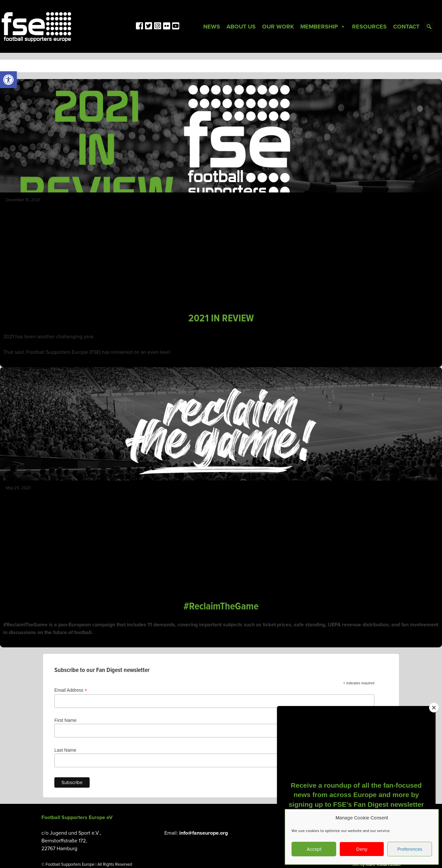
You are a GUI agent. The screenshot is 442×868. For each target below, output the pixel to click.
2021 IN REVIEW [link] (221, 319)
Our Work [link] (278, 27)
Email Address (71, 690)
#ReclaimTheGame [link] (221, 607)
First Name (65, 720)
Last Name (65, 750)
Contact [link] (406, 27)
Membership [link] (323, 27)
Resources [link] (369, 27)
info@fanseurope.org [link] (204, 833)
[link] (8, 80)
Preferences (410, 849)
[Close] (434, 708)
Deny (362, 849)
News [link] (212, 27)
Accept (314, 849)
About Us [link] (241, 27)
